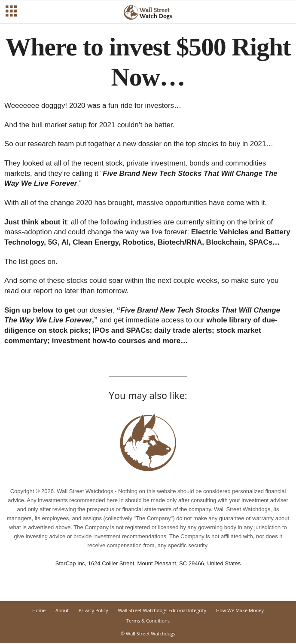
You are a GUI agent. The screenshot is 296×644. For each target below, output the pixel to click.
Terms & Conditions (148, 621)
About (62, 610)
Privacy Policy (93, 610)
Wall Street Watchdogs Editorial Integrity (162, 610)
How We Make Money (240, 610)
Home (39, 610)
